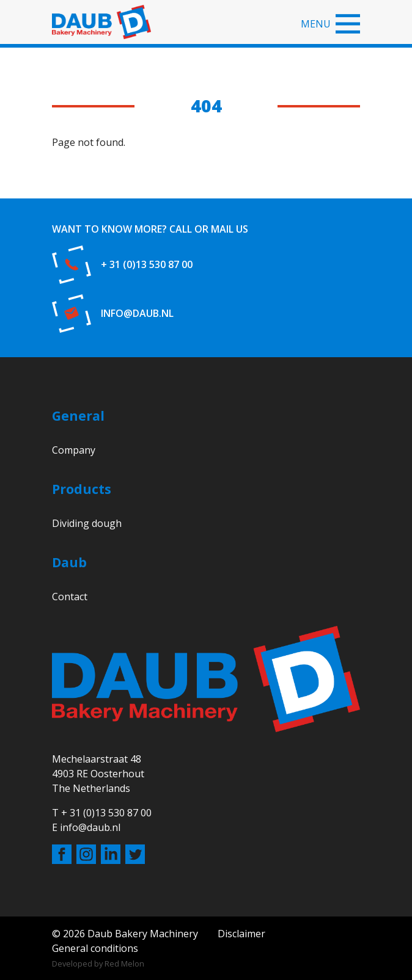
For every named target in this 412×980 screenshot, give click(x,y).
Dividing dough (87, 523)
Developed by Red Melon (98, 964)
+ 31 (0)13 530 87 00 (147, 264)
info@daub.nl (137, 313)
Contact (70, 597)
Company (74, 450)
